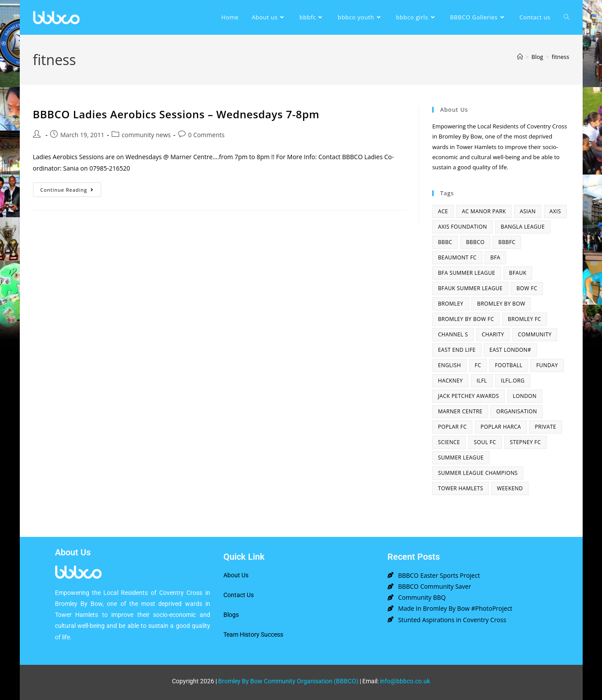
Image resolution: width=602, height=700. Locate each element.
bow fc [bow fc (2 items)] (527, 288)
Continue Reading (71, 188)
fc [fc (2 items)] (478, 365)
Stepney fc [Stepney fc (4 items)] (525, 442)
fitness (561, 57)
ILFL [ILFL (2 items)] (482, 381)
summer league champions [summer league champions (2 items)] (478, 473)
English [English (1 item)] (449, 365)
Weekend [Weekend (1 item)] (510, 488)
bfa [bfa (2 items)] (495, 257)
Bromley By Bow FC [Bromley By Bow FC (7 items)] (466, 319)
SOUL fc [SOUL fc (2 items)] (485, 442)
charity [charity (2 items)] (493, 334)
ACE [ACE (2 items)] (443, 211)
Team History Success (253, 634)
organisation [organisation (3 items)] (516, 411)
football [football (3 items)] (509, 365)
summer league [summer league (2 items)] (461, 458)
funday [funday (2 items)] (547, 365)
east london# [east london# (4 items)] (510, 350)
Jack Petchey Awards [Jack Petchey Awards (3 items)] (469, 396)
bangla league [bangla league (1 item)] (523, 227)
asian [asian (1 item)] (528, 211)
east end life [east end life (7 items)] (457, 350)
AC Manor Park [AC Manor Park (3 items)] (484, 211)
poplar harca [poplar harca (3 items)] (501, 427)
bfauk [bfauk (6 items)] (518, 273)
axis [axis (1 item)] (555, 211)
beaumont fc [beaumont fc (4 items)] (457, 257)
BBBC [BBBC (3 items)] (445, 242)
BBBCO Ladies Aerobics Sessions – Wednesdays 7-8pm (176, 114)
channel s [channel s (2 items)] (453, 334)
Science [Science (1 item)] (449, 442)
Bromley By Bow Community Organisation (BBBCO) (288, 681)
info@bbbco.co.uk (405, 681)
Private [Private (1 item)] (545, 427)
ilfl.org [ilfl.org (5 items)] (513, 381)
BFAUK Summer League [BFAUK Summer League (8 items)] (470, 288)
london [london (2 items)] (525, 396)
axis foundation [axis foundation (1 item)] (463, 227)
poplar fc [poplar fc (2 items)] (452, 427)
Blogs (231, 615)
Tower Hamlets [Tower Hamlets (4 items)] (461, 488)
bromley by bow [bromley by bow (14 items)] (501, 304)
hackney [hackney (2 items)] (451, 381)
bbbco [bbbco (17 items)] (475, 242)
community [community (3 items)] (535, 334)
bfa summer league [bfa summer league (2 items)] (467, 273)
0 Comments (206, 135)
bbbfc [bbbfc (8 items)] (507, 242)
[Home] (520, 57)
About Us (236, 575)
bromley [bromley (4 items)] (451, 304)
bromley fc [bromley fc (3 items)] (525, 319)
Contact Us (239, 595)
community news (146, 135)
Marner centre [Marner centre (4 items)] (460, 411)
